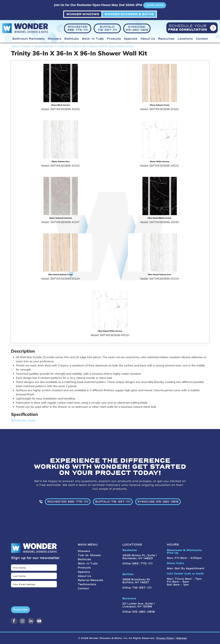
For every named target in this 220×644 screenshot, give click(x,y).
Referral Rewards (90, 580)
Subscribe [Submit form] (20, 610)
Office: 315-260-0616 (139, 612)
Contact (202, 39)
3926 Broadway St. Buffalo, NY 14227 (136, 581)
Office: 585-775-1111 (137, 563)
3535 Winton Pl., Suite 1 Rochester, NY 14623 (140, 557)
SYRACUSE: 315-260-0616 (158, 502)
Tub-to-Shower (89, 555)
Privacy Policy (165, 638)
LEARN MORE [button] (155, 5)
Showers (54, 39)
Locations (185, 39)
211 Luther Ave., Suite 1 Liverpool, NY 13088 (138, 605)
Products (114, 39)
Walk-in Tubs (93, 39)
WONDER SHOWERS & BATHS (129, 14)
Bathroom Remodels (28, 39)
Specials (131, 39)
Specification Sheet (23, 420)
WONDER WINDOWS (83, 14)
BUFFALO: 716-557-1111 (113, 502)
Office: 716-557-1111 (137, 588)
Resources (166, 39)
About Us (148, 39)
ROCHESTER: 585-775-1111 (68, 502)
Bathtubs (71, 39)
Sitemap (182, 638)
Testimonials (87, 584)
